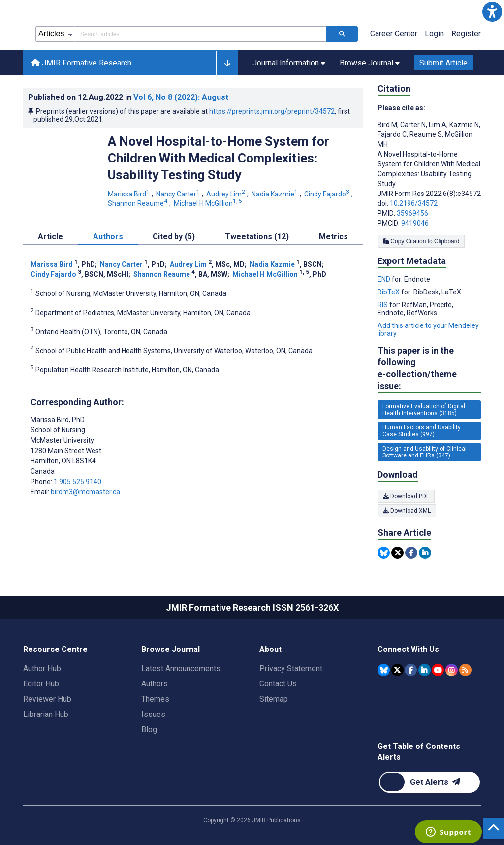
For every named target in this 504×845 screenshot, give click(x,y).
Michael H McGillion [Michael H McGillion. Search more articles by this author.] (209, 203)
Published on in (128, 97)
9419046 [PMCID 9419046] (415, 223)
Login (434, 34)
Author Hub (42, 668)
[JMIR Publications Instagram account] (452, 670)
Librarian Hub (46, 714)
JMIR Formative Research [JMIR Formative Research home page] (81, 63)
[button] (492, 12)
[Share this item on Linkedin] (425, 553)
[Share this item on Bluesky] (384, 553)
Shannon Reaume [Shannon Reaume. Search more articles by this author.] (138, 203)
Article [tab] (50, 237)
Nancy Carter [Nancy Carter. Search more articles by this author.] (179, 194)
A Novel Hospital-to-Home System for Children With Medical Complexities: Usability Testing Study (219, 158)
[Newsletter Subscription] (429, 782)
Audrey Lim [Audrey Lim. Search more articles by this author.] (226, 194)
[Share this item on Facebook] (411, 553)
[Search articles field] (201, 34)
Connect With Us (408, 649)
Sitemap (274, 699)
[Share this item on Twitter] (397, 553)
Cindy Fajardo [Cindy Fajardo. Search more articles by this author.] (328, 194)
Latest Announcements (181, 668)
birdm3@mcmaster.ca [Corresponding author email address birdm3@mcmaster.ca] (85, 492)
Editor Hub (41, 684)
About (270, 649)
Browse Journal (171, 649)
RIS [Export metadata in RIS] (383, 305)
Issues (153, 714)
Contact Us (278, 684)
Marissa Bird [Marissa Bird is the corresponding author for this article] (58, 420)
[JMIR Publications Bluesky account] (384, 670)
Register (466, 34)
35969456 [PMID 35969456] (412, 213)
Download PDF (406, 496)
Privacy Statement (291, 668)
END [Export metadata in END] (385, 279)
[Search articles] (342, 34)
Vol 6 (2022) (181, 97)
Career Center (394, 34)
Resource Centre (55, 649)
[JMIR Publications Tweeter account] (397, 670)
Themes (155, 699)
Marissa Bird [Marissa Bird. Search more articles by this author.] (129, 194)
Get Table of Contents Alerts (419, 752)
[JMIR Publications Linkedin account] (425, 670)
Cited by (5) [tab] (174, 237)
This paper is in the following (429, 369)
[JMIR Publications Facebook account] (411, 670)
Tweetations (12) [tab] (257, 237)
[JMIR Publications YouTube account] (438, 670)
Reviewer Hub (47, 699)
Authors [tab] (108, 237)
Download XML (407, 511)
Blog (149, 730)
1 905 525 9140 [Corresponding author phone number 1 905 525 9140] (78, 482)
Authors (155, 684)
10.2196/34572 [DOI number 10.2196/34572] (414, 203)
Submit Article (443, 63)
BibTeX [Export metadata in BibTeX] (389, 292)
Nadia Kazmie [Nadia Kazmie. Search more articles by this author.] (275, 194)
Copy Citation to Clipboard (421, 241)
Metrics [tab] (333, 237)
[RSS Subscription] (465, 670)
